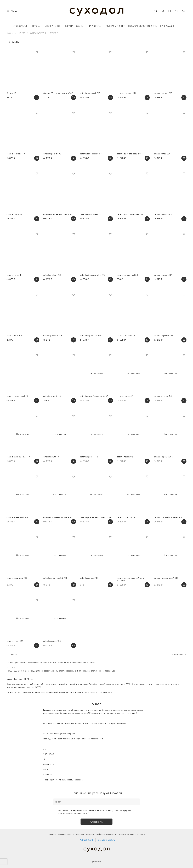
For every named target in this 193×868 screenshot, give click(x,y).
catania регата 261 (15, 335)
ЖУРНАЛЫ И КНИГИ (116, 26)
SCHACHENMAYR (38, 33)
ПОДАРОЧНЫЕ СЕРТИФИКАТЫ (143, 26)
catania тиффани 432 (163, 335)
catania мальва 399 (163, 214)
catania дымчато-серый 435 (130, 154)
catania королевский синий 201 (58, 214)
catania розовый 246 (127, 517)
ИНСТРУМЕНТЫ (54, 26)
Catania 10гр (12, 93)
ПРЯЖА (37, 26)
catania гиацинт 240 (163, 93)
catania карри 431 (15, 214)
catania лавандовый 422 (91, 214)
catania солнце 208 (89, 578)
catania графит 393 (52, 154)
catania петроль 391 (163, 275)
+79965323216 (86, 840)
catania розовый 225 (53, 335)
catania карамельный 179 (18, 457)
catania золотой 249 (163, 396)
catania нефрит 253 (52, 275)
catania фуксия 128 (52, 641)
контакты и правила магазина (131, 834)
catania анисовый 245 (90, 93)
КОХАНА (69, 26)
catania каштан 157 (52, 457)
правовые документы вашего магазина (66, 834)
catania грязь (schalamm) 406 (94, 396)
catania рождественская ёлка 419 (96, 517)
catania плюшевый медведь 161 (58, 517)
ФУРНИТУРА (96, 26)
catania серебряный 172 (91, 335)
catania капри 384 (162, 154)
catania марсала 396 (163, 457)
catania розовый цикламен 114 (168, 517)
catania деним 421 (125, 396)
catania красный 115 (89, 457)
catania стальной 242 (127, 335)
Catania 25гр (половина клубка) (58, 93)
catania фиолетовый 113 (17, 396)
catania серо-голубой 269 (55, 578)
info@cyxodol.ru (106, 840)
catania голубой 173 (16, 154)
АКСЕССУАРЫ (21, 26)
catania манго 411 (14, 275)
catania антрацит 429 (127, 93)
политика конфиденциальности (101, 834)
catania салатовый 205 (17, 578)
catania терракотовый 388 (166, 578)
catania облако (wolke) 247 (93, 275)
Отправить (96, 822)
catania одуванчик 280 (127, 275)
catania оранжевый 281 (17, 517)
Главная (10, 33)
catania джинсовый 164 (91, 154)
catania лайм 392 (125, 457)
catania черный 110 (52, 396)
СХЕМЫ (81, 26)
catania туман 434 (15, 641)
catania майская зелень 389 (130, 214)
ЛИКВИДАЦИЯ (168, 26)
